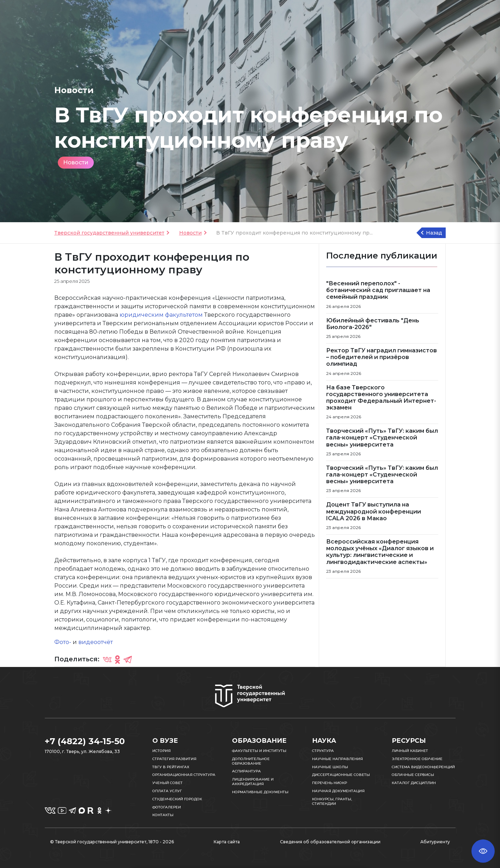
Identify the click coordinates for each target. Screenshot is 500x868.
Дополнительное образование (251, 761)
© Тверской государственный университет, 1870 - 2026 (112, 842)
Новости (76, 162)
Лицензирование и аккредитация (253, 782)
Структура (323, 751)
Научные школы (330, 767)
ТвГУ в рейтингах (171, 767)
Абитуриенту (435, 842)
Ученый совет (167, 783)
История (161, 751)
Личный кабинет (410, 751)
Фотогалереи (167, 807)
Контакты (163, 815)
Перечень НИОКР (330, 783)
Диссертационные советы (341, 775)
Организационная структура (184, 775)
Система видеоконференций (423, 767)
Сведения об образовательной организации (330, 842)
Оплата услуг (167, 791)
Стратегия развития (174, 759)
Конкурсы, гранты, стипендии (332, 801)
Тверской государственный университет (109, 233)
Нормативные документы (260, 792)
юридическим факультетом (161, 315)
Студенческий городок (177, 799)
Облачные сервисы (413, 775)
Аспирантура (246, 771)
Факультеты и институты (259, 751)
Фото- (63, 642)
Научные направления (337, 759)
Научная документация (338, 791)
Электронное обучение (417, 759)
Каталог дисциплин (414, 783)
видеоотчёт (96, 642)
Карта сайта (227, 842)
